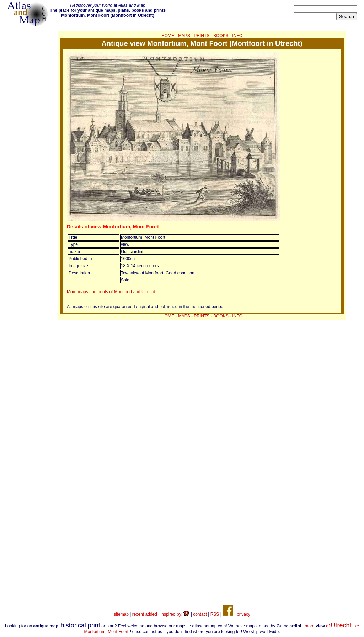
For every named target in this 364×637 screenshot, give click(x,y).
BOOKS (221, 36)
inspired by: (175, 614)
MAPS (184, 36)
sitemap (121, 614)
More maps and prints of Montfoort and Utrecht (111, 292)
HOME (168, 36)
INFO (237, 36)
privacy (243, 614)
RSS (215, 614)
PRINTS (202, 36)
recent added (145, 614)
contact (200, 614)
